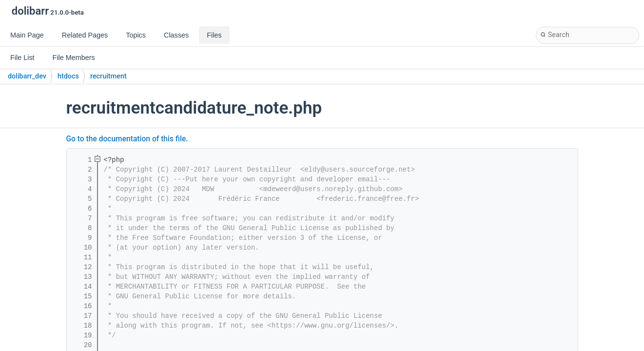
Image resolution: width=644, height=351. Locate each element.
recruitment (108, 76)
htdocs (68, 76)
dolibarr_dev (27, 76)
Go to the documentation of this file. (127, 139)
